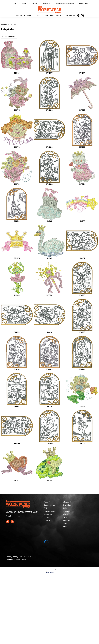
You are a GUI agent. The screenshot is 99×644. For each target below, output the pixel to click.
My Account (46, 4)
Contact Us (48, 514)
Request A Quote (50, 511)
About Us (47, 502)
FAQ (46, 508)
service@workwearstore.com (65, 4)
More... (66, 526)
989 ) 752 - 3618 (13, 516)
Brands (24, 4)
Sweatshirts (67, 520)
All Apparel (67, 502)
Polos (65, 508)
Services (34, 4)
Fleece (65, 514)
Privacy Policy (56, 569)
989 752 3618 (83, 4)
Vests (65, 517)
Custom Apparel (50, 505)
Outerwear (67, 511)
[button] (25, 15)
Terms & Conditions (45, 569)
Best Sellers (67, 505)
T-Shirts (66, 523)
